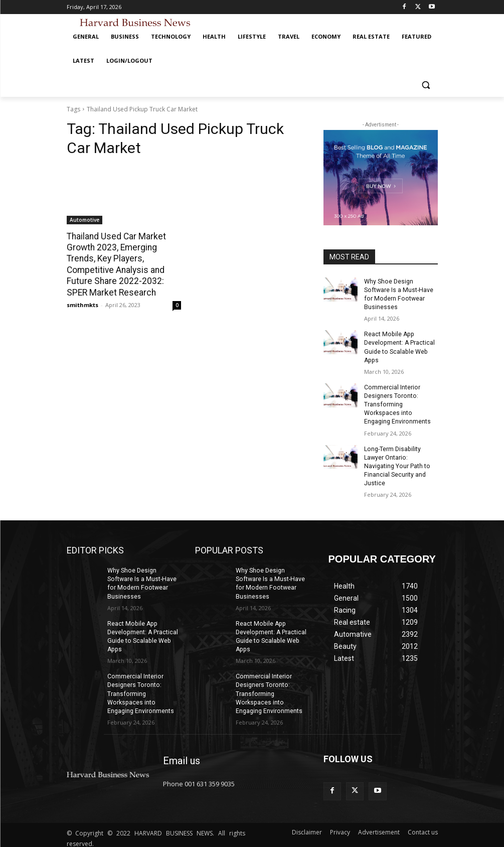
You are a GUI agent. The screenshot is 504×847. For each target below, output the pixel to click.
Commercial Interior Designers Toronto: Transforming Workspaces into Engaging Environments (397, 403)
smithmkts (82, 304)
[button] (426, 85)
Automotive (85, 220)
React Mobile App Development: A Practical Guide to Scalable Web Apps (399, 346)
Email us (182, 755)
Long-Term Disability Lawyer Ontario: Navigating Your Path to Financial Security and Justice (396, 463)
